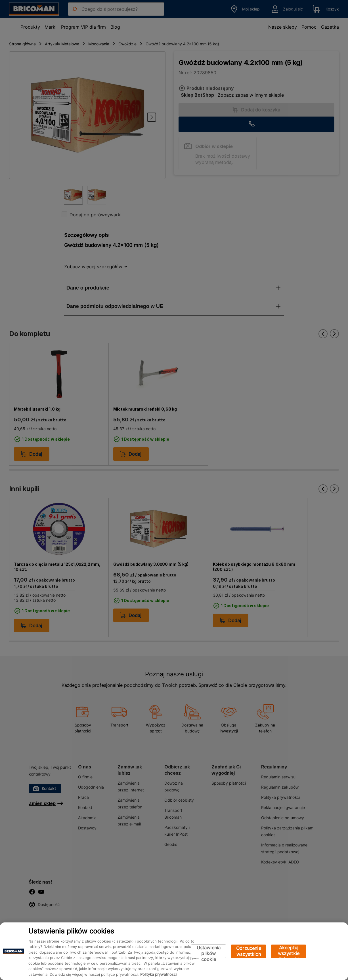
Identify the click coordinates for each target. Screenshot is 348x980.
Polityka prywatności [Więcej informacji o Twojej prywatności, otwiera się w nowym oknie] (158, 974)
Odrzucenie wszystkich (249, 951)
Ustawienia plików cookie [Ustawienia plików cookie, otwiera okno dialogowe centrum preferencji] (209, 952)
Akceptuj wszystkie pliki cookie (289, 952)
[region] (174, 951)
